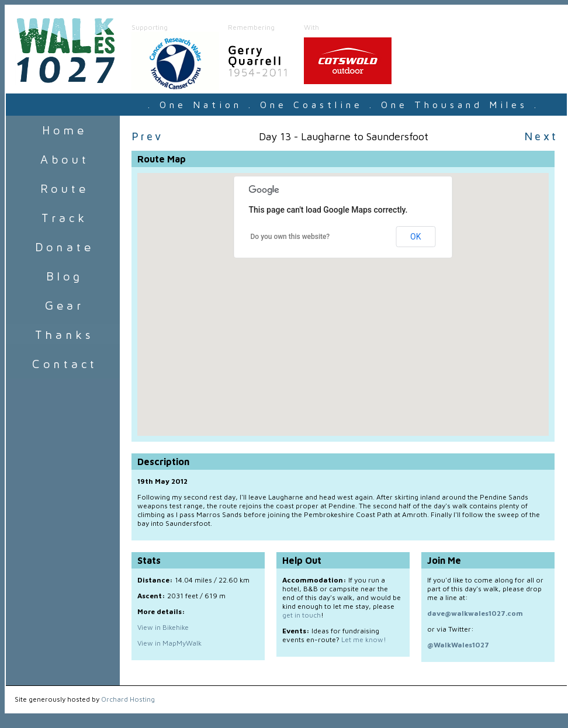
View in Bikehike (163, 627)
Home (63, 130)
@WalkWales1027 (458, 645)
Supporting (150, 27)
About (63, 160)
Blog (63, 276)
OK (415, 237)
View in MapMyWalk (169, 643)
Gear (63, 306)
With (311, 27)
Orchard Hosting (128, 699)
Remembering (251, 27)
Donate (63, 247)
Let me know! (364, 639)
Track (63, 218)
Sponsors (63, 335)
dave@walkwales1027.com (475, 613)
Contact (63, 364)
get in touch (302, 615)
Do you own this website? (290, 237)
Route (63, 189)
